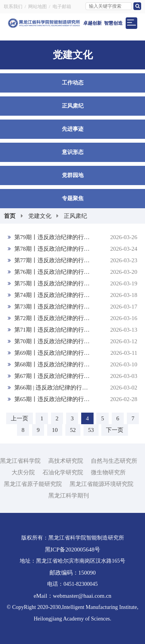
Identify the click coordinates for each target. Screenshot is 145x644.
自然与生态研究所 (114, 461)
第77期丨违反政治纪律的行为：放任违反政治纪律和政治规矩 (72, 260)
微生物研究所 (108, 472)
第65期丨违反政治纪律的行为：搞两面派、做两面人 (72, 399)
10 (55, 430)
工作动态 (73, 83)
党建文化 (40, 216)
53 (91, 430)
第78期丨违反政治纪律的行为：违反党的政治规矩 (72, 249)
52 (73, 430)
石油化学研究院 (63, 472)
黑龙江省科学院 (20, 461)
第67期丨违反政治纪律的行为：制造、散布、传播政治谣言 (72, 376)
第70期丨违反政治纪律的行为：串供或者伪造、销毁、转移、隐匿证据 (72, 341)
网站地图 (38, 7)
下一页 (115, 430)
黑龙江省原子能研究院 (33, 484)
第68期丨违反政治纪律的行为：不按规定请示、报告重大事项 (72, 364)
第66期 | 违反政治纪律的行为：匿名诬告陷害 (72, 388)
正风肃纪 (73, 106)
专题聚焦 (73, 198)
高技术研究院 (66, 461)
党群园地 (73, 175)
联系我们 (13, 7)
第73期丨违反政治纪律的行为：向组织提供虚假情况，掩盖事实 (72, 307)
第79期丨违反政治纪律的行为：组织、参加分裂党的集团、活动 (72, 237)
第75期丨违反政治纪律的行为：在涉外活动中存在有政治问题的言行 (72, 283)
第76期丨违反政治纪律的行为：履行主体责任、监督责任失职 (72, 272)
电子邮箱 (62, 7)
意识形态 (73, 152)
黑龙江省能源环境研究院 (101, 484)
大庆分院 (23, 472)
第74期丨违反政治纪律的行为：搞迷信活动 (72, 295)
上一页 (20, 418)
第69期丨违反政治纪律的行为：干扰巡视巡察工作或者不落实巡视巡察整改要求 (72, 353)
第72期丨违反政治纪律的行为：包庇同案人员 (72, 318)
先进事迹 (73, 129)
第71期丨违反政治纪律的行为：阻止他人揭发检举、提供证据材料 (72, 330)
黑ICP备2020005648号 (72, 550)
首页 (10, 216)
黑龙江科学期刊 (69, 496)
